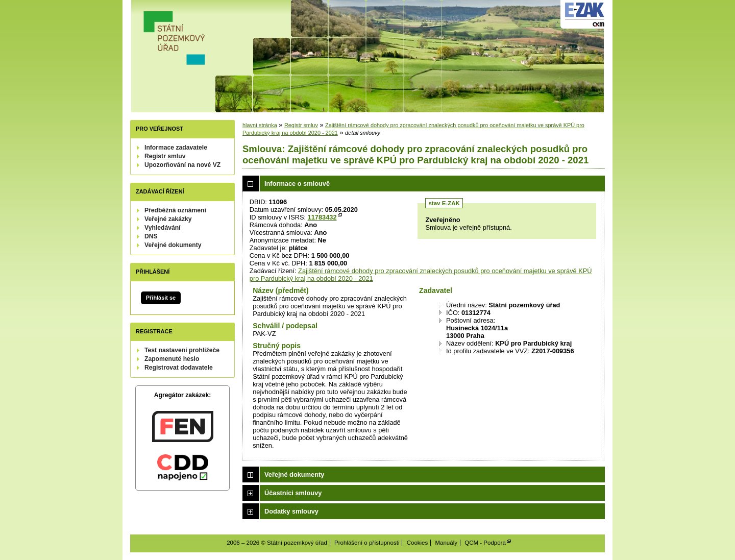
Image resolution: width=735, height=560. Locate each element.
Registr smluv (165, 156)
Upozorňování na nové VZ (182, 165)
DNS (151, 236)
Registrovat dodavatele (179, 368)
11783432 (322, 217)
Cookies (418, 543)
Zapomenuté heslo (172, 359)
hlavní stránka (260, 125)
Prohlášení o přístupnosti (367, 543)
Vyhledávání (163, 228)
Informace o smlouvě (297, 184)
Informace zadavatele (176, 148)
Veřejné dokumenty (173, 245)
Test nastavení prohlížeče (182, 350)
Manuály (446, 543)
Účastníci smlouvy (293, 493)
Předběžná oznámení (175, 210)
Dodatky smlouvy (291, 511)
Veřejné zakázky (168, 219)
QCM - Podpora (485, 543)
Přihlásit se (161, 298)
